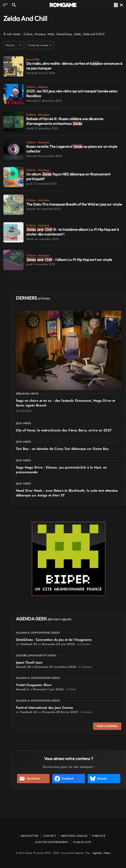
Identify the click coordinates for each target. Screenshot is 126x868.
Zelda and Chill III (94, 34)
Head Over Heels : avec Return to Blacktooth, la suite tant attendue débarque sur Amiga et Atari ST (67, 493)
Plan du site (82, 842)
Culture (28, 34)
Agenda (97, 853)
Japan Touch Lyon (29, 662)
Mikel (51, 34)
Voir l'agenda (107, 726)
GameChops (64, 34)
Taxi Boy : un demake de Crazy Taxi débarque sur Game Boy (62, 449)
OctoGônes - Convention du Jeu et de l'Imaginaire (54, 640)
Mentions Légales (74, 836)
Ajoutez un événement (52, 842)
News (107, 853)
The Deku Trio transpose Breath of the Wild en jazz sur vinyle (74, 204)
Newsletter (30, 779)
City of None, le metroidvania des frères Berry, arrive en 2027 (64, 430)
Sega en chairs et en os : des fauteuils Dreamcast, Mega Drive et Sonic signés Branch (65, 403)
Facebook (64, 779)
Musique (40, 34)
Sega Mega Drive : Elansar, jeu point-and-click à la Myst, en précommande (61, 470)
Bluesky (98, 779)
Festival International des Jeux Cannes (45, 708)
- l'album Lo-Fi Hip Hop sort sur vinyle (69, 260)
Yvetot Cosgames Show (34, 685)
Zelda (77, 34)
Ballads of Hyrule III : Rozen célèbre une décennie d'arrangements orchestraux (65, 121)
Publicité (99, 836)
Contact (50, 836)
